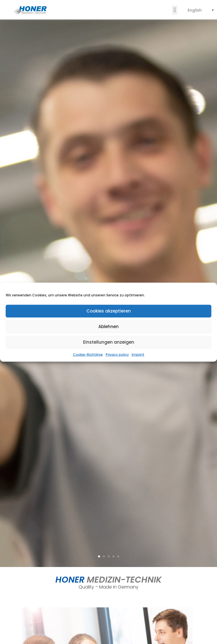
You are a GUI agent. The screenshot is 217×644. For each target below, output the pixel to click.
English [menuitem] (195, 10)
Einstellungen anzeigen (109, 342)
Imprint (138, 354)
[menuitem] (201, 10)
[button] (175, 10)
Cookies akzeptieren (109, 311)
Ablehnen (108, 327)
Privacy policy (117, 354)
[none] (201, 10)
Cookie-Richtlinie (88, 354)
